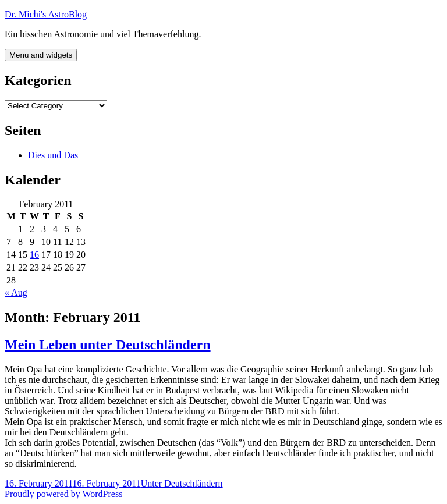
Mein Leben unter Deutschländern (108, 345)
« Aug (16, 292)
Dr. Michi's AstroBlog (46, 14)
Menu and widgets (41, 55)
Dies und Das (53, 155)
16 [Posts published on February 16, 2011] (34, 255)
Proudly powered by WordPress (63, 494)
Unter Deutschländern (182, 483)
